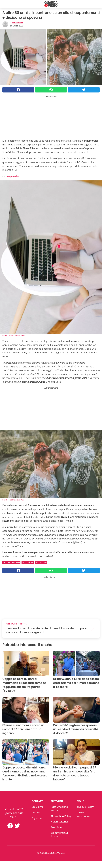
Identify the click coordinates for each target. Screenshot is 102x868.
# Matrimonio (11, 562)
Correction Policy (61, 816)
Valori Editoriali (60, 822)
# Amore (41, 562)
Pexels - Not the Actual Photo (14, 335)
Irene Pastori (18, 23)
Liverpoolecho (12, 176)
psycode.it (37, 818)
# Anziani (28, 562)
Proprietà (56, 827)
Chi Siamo (38, 807)
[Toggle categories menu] (5, 4)
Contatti (36, 812)
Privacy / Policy (85, 807)
